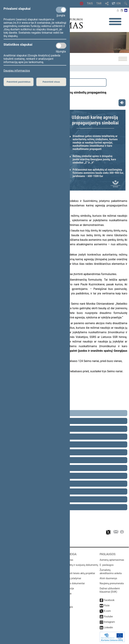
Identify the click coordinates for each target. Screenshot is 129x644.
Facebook (109, 600)
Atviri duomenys (108, 578)
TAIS (90, 3)
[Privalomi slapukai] (61, 10)
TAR (99, 3)
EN (119, 3)
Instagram (109, 622)
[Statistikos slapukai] (61, 46)
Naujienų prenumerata (112, 583)
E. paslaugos (107, 565)
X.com (107, 611)
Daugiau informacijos (17, 71)
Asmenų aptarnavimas (112, 560)
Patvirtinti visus (51, 82)
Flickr (107, 606)
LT (114, 3)
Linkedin (108, 627)
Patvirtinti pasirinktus (19, 82)
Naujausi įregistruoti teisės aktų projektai (73, 573)
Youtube (108, 616)
